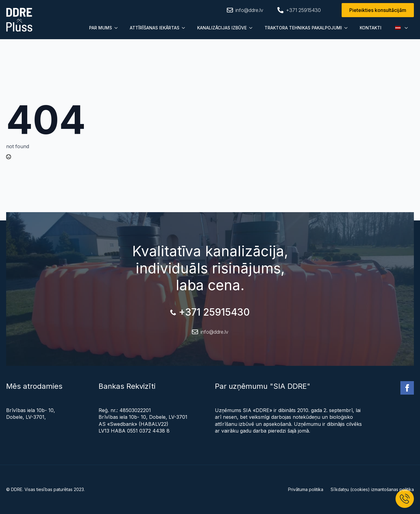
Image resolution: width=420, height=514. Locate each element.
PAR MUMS (101, 28)
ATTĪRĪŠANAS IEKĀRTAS (155, 28)
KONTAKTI (371, 28)
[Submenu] (118, 28)
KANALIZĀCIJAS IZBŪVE (222, 28)
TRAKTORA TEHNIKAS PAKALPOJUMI (303, 28)
